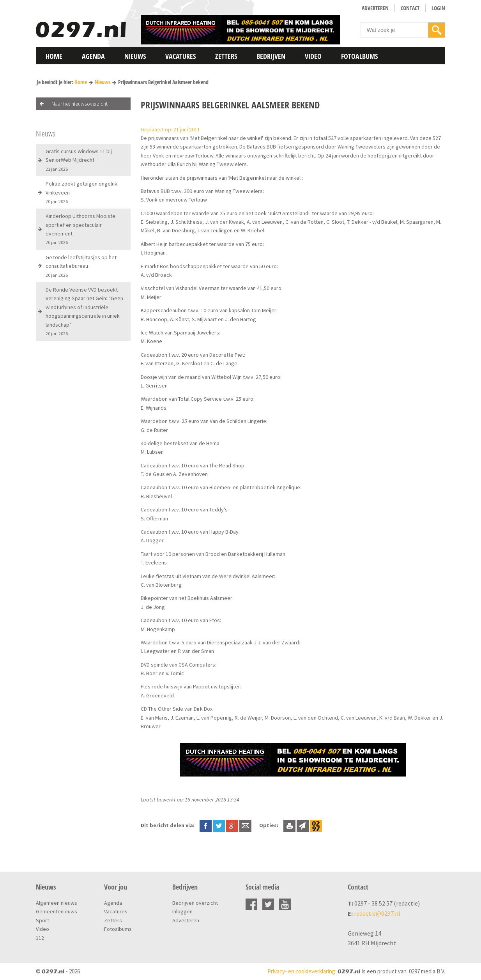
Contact (410, 8)
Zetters (226, 56)
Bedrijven (271, 56)
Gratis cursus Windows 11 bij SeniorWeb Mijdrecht (79, 160)
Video (313, 56)
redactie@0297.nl (377, 913)
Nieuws (135, 56)
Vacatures (180, 56)
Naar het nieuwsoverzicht (80, 104)
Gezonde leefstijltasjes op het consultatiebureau (81, 266)
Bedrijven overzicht (195, 903)
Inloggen (182, 911)
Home (54, 56)
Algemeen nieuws (57, 903)
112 (40, 938)
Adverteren (375, 8)
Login (438, 8)
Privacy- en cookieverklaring (301, 971)
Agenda (93, 56)
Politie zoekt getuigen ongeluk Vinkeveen (81, 192)
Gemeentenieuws (57, 911)
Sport (42, 920)
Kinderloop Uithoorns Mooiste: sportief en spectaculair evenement (81, 229)
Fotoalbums (359, 56)
